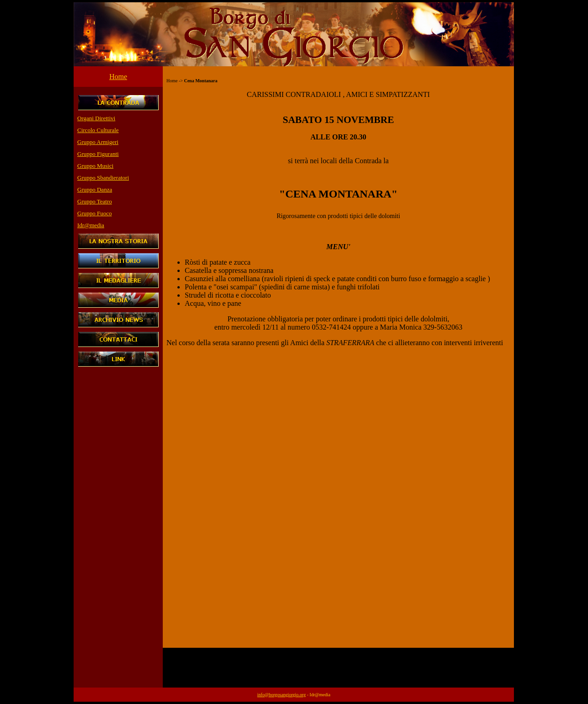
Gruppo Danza (95, 189)
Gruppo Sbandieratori (103, 178)
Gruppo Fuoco (94, 213)
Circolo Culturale (98, 130)
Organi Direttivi (96, 118)
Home (118, 77)
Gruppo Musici (95, 166)
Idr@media (91, 225)
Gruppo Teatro (95, 201)
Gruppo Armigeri (98, 142)
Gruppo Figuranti (98, 154)
